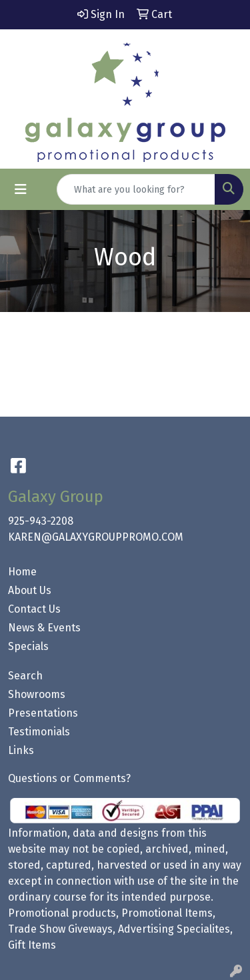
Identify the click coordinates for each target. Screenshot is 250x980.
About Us (30, 590)
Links (21, 750)
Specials (28, 646)
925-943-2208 (41, 521)
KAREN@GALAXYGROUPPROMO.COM (96, 537)
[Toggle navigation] (21, 189)
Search (25, 676)
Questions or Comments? (69, 778)
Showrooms (37, 694)
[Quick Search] (136, 189)
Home (22, 572)
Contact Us (34, 609)
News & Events (44, 628)
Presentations (43, 713)
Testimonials (39, 732)
